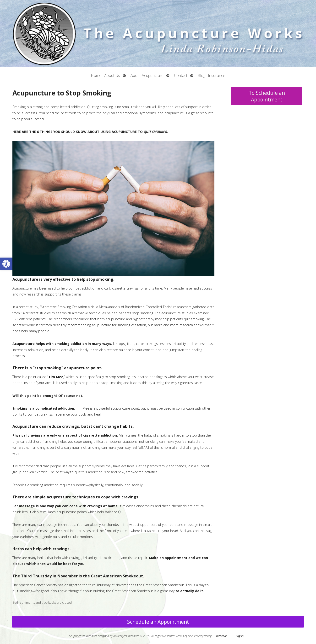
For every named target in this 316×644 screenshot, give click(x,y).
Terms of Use (184, 636)
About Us (112, 75)
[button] (6, 264)
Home (96, 75)
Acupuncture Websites (83, 636)
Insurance (217, 75)
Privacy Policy (203, 636)
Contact (181, 75)
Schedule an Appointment (158, 622)
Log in (240, 636)
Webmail (222, 636)
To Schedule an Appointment (267, 96)
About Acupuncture (147, 75)
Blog (202, 75)
